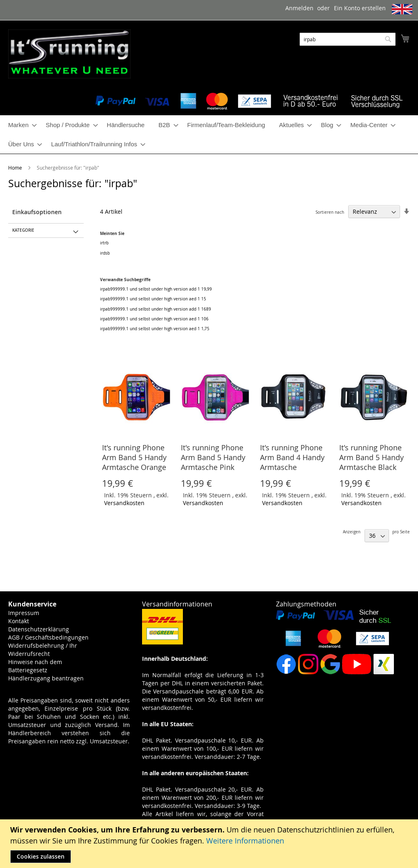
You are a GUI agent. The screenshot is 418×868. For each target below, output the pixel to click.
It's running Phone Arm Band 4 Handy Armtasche (292, 457)
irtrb (104, 243)
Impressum (24, 613)
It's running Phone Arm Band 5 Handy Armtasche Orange (134, 457)
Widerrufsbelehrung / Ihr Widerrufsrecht (43, 650)
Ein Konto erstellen (360, 8)
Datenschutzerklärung (39, 629)
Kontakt (19, 621)
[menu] (209, 134)
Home (16, 168)
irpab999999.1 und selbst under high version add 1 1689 (156, 309)
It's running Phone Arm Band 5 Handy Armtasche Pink (213, 457)
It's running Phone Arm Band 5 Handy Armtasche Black (371, 457)
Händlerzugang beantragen (46, 678)
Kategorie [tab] (23, 230)
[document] (210, 844)
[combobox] (348, 39)
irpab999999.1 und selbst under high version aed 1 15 (153, 299)
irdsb (105, 253)
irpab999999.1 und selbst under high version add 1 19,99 (156, 289)
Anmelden (299, 8)
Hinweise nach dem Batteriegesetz (35, 666)
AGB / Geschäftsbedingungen (48, 637)
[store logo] (69, 54)
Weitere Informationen (245, 841)
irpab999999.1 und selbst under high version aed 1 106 (154, 319)
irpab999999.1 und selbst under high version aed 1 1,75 (155, 329)
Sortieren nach (330, 212)
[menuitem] (20, 125)
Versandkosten (124, 503)
